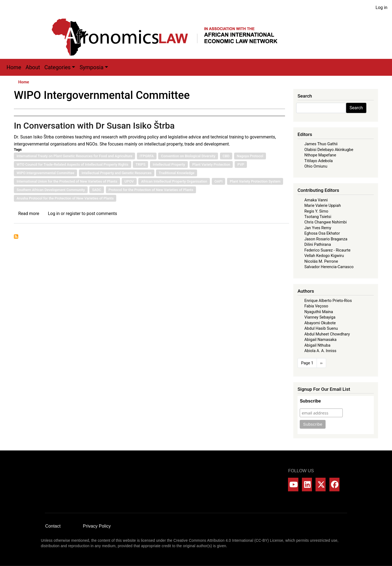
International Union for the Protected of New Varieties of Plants (67, 181)
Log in (382, 7)
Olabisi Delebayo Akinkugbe (329, 150)
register (73, 214)
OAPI (219, 181)
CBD (226, 156)
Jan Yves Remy (318, 228)
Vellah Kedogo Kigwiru (324, 256)
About (33, 67)
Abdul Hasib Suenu (321, 328)
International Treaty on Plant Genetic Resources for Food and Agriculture (74, 156)
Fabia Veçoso (316, 306)
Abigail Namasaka (320, 340)
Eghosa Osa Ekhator (322, 233)
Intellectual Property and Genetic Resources (117, 173)
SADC (97, 190)
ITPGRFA (147, 156)
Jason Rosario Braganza (326, 239)
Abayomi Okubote (320, 323)
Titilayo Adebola (318, 161)
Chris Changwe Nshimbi (325, 222)
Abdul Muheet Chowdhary (327, 334)
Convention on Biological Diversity (188, 156)
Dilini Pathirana (318, 244)
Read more (29, 214)
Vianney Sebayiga (320, 317)
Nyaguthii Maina (319, 312)
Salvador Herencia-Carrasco (329, 267)
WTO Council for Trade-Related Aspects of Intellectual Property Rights (73, 164)
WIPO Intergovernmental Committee (45, 173)
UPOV (129, 181)
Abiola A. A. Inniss (320, 351)
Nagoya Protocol (250, 156)
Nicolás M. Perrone (321, 261)
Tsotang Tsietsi (318, 217)
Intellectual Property (169, 164)
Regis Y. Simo (316, 211)
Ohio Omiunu (316, 166)
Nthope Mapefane (320, 155)
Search (356, 108)
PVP (241, 164)
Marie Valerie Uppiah (323, 205)
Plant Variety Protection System (255, 181)
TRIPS (140, 164)
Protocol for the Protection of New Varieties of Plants (151, 190)
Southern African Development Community (51, 190)
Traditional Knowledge (177, 173)
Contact (53, 526)
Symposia (91, 67)
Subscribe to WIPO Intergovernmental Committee (16, 237)
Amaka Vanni (316, 200)
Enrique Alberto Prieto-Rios (328, 301)
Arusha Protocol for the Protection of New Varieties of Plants (65, 198)
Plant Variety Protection (211, 164)
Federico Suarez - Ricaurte (327, 250)
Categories (57, 67)
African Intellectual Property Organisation (174, 181)
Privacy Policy (97, 526)
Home (14, 67)
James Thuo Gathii (321, 144)
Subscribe (310, 401)
